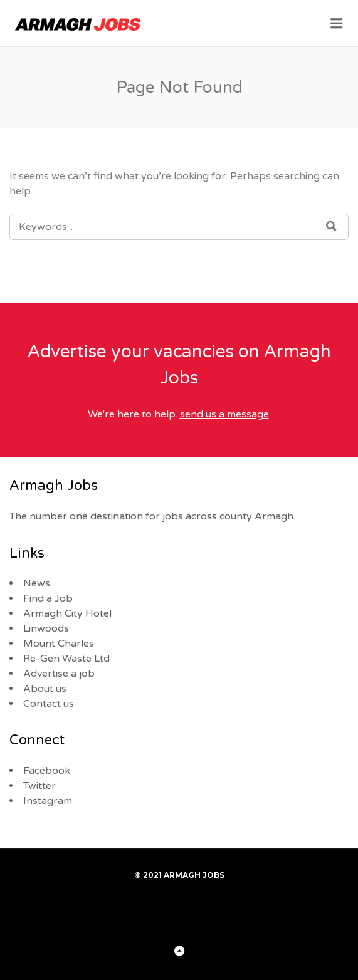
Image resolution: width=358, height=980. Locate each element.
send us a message (224, 414)
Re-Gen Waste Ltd (66, 659)
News (37, 583)
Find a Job (48, 598)
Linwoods (46, 628)
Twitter (39, 786)
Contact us (49, 704)
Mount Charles (59, 644)
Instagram (48, 801)
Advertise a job (59, 674)
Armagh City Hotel (67, 613)
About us (45, 689)
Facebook (47, 771)
